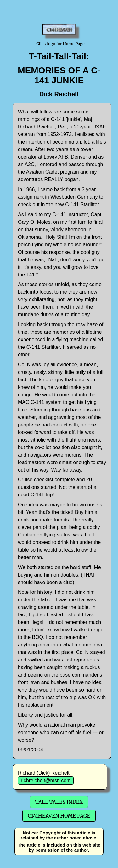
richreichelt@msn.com (46, 780)
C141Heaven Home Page (59, 816)
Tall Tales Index (59, 802)
